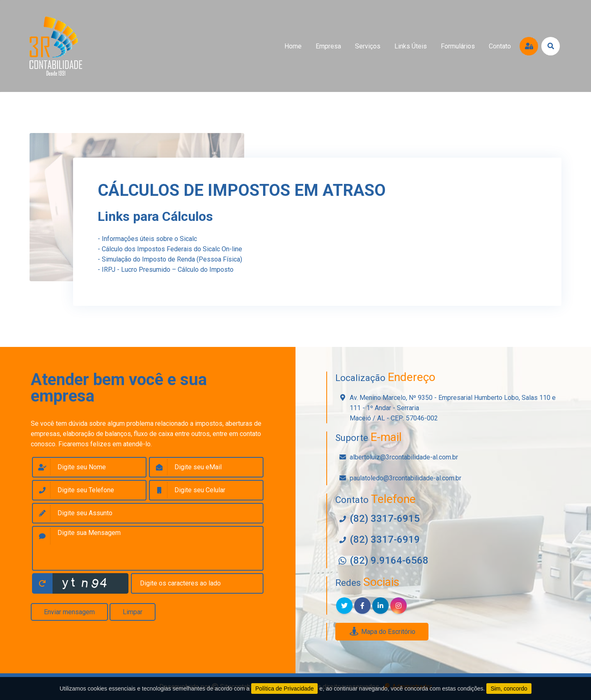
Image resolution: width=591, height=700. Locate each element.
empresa (328, 46)
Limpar (133, 612)
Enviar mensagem (69, 612)
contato (500, 46)
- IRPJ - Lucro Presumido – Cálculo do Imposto (166, 270)
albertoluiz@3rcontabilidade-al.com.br (404, 457)
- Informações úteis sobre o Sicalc (147, 239)
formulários (458, 46)
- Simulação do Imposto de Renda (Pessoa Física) (170, 259)
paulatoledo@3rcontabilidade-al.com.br (405, 478)
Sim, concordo (509, 689)
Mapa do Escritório (382, 632)
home (293, 46)
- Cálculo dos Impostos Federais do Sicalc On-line (170, 249)
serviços (368, 46)
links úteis (411, 46)
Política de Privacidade (284, 689)
